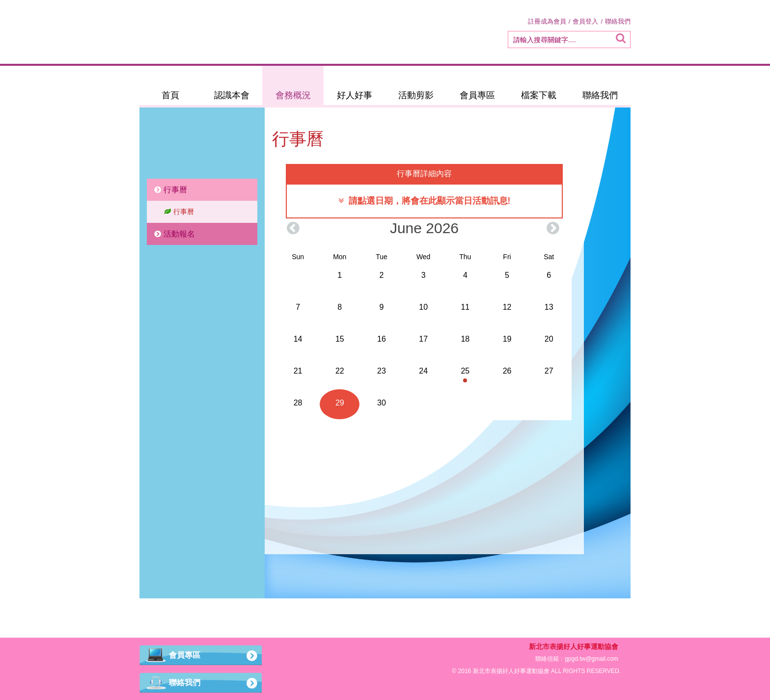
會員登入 (585, 21)
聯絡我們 (618, 21)
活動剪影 (416, 95)
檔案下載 (539, 95)
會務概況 (293, 95)
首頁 (170, 95)
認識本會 (232, 95)
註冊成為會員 (547, 21)
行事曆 (171, 190)
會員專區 (477, 95)
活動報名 (175, 234)
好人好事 (355, 95)
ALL (556, 671)
